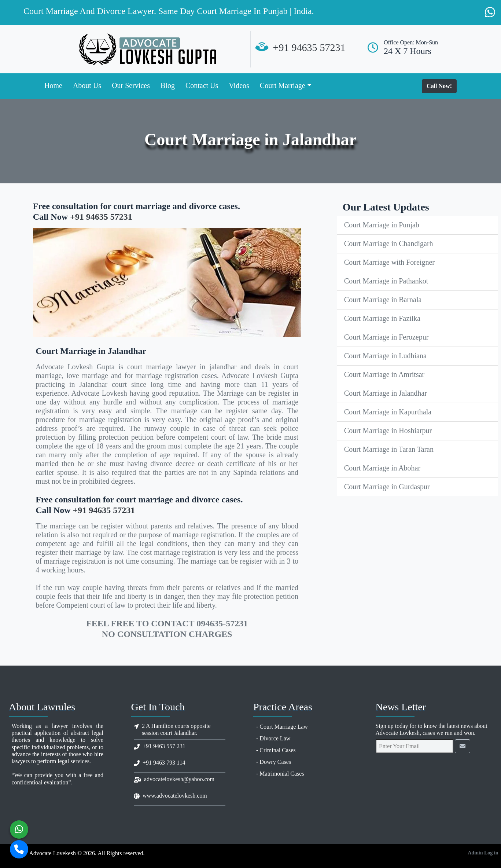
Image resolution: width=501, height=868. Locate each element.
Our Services (131, 85)
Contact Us (202, 85)
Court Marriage (283, 85)
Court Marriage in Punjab (382, 225)
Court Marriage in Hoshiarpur (388, 431)
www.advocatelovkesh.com (175, 796)
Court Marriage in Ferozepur (386, 337)
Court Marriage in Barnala (383, 300)
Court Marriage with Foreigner (389, 262)
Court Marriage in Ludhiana (385, 356)
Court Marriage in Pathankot (386, 281)
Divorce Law (275, 738)
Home (53, 85)
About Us (87, 85)
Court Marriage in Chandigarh (389, 243)
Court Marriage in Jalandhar (386, 393)
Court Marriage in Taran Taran (389, 449)
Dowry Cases (275, 762)
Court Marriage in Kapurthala (388, 412)
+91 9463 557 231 (164, 746)
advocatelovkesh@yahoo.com (179, 779)
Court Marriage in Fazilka (382, 318)
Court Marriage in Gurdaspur (387, 487)
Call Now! (439, 86)
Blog (168, 85)
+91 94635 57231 (309, 47)
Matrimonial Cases (282, 774)
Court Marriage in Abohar (382, 468)
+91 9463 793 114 (164, 763)
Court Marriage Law (284, 727)
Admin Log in (483, 853)
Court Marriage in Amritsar (384, 374)
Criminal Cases (277, 750)
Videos (239, 85)
